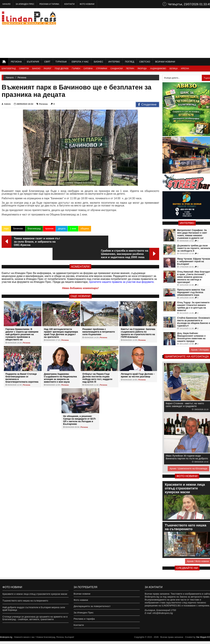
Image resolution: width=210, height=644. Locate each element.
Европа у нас (80, 62)
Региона (16, 62)
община (85, 229)
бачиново (18, 229)
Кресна (185, 69)
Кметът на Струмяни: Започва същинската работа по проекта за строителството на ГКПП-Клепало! (138, 321)
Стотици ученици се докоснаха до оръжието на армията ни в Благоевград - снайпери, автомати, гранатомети (35, 618)
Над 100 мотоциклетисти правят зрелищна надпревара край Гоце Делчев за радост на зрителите (61, 321)
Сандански (117, 69)
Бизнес (99, 62)
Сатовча (88, 69)
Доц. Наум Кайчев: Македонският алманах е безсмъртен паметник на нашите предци (191, 337)
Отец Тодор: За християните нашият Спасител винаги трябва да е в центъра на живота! (193, 306)
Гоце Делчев (62, 69)
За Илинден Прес (25, 4)
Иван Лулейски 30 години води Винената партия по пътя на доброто (187, 457)
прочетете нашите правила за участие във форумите (121, 270)
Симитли (24, 69)
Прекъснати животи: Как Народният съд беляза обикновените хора (191, 292)
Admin (6, 104)
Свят (47, 62)
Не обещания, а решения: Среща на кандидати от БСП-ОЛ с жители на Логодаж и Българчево (80, 408)
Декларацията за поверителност (91, 607)
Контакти (69, 4)
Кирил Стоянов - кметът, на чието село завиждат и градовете (185, 405)
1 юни (73, 229)
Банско (36, 69)
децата (62, 229)
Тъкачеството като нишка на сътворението (25, 601)
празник (49, 229)
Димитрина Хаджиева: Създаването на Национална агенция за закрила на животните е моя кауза (60, 366)
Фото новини (87, 4)
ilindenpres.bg (6, 640)
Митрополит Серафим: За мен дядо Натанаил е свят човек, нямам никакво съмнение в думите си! (192, 234)
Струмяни (102, 69)
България (33, 62)
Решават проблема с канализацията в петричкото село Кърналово (99, 319)
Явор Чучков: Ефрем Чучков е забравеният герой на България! (194, 261)
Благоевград (9, 69)
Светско (145, 62)
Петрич (130, 69)
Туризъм (61, 62)
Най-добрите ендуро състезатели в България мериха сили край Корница (34, 609)
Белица (173, 69)
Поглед (130, 62)
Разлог (48, 69)
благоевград (34, 229)
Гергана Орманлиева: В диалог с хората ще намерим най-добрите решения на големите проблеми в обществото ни (22, 322)
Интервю (114, 62)
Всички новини (165, 62)
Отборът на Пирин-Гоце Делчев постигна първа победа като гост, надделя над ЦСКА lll (97, 366)
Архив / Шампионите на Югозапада (188, 468)
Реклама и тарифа (49, 4)
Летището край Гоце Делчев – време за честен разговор (138, 363)
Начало (6, 4)
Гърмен (76, 69)
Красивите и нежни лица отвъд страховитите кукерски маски (35, 594)
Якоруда (142, 69)
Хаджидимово (158, 69)
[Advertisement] (153, 33)
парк (6, 229)
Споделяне (147, 105)
